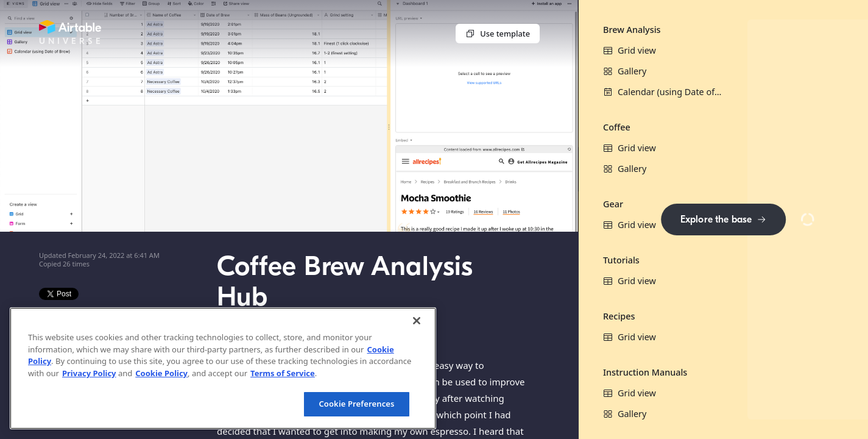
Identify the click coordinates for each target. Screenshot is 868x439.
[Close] (417, 321)
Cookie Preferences (356, 404)
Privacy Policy (89, 373)
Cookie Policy (161, 373)
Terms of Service (283, 373)
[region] (223, 368)
